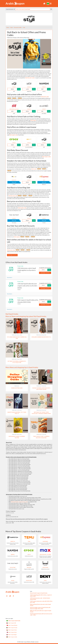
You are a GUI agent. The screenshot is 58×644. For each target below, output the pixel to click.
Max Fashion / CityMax (45, 554)
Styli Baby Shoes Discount (18, 150)
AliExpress (45, 541)
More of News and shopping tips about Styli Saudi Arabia (26, 316)
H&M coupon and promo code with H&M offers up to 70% (41, 602)
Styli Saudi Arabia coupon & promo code (19, 502)
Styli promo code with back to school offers (24, 94)
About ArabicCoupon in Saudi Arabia (39, 593)
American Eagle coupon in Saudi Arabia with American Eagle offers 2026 (40, 608)
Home (8, 27)
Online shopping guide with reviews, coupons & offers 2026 (41, 596)
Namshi (13, 554)
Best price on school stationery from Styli (24, 201)
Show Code (14, 182)
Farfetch (13, 541)
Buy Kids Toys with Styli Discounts (21, 226)
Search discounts (10, 9)
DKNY (45, 581)
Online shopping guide (17, 388)
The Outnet (13, 567)
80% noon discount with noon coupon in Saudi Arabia (41, 611)
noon (13, 581)
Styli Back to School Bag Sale (19, 188)
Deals (11, 27)
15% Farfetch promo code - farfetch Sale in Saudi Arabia (40, 599)
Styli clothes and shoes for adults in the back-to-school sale (29, 241)
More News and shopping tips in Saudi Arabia (22, 367)
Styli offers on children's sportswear (22, 127)
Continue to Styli (12, 255)
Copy (19, 89)
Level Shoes (45, 567)
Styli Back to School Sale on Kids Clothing (24, 117)
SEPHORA (29, 567)
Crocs (29, 554)
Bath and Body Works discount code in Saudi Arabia (40, 605)
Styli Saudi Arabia (12, 314)
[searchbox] (33, 9)
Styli (24, 27)
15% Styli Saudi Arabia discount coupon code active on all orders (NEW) (27, 286)
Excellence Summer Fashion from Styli (41, 337)
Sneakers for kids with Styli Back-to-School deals (27, 161)
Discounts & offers (18, 27)
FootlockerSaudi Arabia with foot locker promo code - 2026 (41, 614)
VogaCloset (29, 581)
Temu (29, 541)
